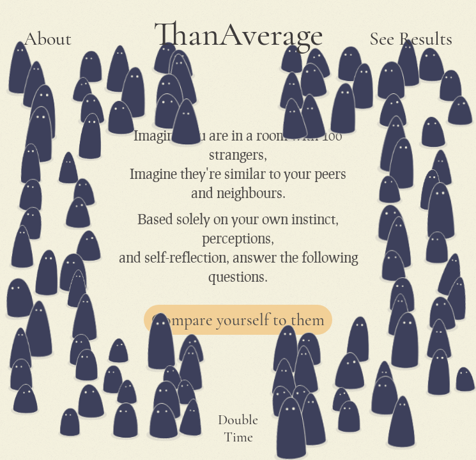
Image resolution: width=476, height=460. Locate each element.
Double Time (238, 428)
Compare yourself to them (238, 320)
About (48, 39)
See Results (411, 39)
